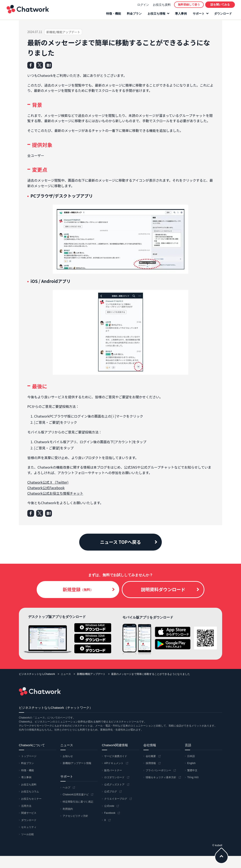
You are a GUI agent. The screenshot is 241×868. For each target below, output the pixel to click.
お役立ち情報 (156, 14)
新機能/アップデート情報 (77, 763)
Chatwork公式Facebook (46, 488)
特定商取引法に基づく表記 (78, 802)
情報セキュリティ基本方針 (161, 777)
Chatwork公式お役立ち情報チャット (55, 493)
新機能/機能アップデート (91, 674)
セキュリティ (29, 827)
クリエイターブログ (116, 799)
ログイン (143, 5)
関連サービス (29, 813)
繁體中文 (192, 770)
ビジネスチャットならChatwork (37, 674)
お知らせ (68, 756)
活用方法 (26, 806)
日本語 (191, 756)
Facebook (110, 813)
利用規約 (68, 809)
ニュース (66, 674)
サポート (198, 14)
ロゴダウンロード (114, 777)
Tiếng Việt (193, 777)
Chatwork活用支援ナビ (76, 795)
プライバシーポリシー (158, 770)
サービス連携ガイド (116, 756)
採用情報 (151, 763)
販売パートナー (113, 770)
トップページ (29, 756)
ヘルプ (66, 788)
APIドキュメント (114, 763)
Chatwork (28, 10)
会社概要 (151, 756)
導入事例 (181, 14)
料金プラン (134, 14)
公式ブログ (111, 792)
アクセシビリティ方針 (75, 816)
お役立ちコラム (30, 792)
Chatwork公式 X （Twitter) (48, 482)
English (191, 763)
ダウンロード (223, 14)
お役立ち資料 (162, 5)
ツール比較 (28, 834)
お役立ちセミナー (31, 799)
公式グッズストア (114, 785)
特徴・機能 (113, 14)
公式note (109, 806)
